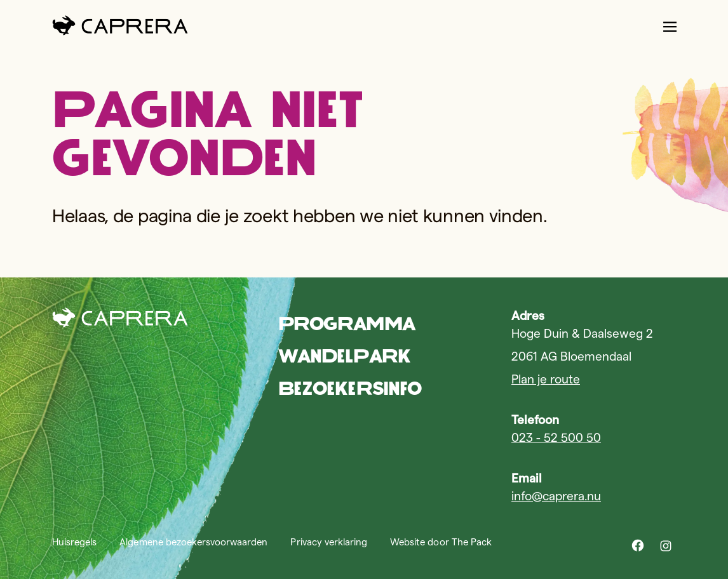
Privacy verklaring (329, 542)
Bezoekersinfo (350, 388)
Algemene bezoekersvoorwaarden (193, 542)
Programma (347, 323)
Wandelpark (344, 356)
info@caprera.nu (556, 496)
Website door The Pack (441, 542)
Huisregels (74, 542)
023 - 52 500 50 (556, 438)
